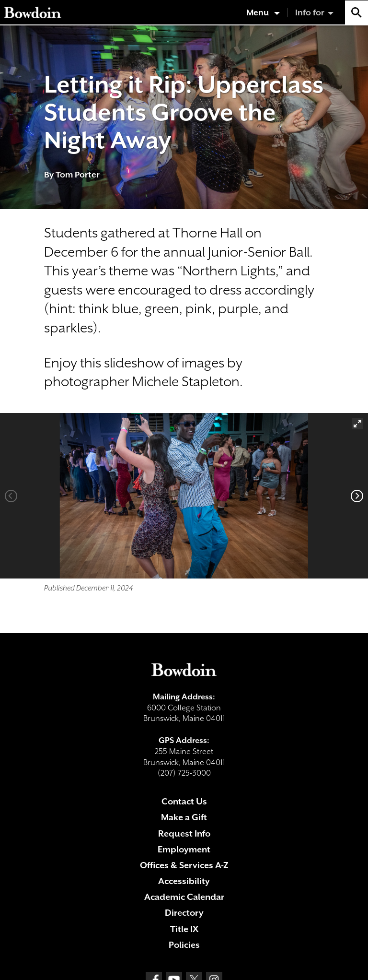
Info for (310, 12)
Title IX (184, 929)
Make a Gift (184, 817)
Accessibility (184, 881)
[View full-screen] (357, 424)
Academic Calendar (184, 897)
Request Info (184, 833)
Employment (184, 849)
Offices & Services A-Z (184, 865)
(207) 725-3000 (184, 773)
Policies (184, 945)
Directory (184, 913)
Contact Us (184, 801)
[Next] (357, 496)
